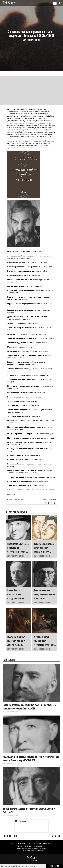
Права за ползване (34, 844)
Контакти (21, 844)
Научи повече (30, 866)
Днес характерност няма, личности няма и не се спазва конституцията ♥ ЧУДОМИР (44, 598)
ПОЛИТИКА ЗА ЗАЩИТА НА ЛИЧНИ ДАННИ (32, 846)
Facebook (45, 503)
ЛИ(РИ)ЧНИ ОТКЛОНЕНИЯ (32, 40)
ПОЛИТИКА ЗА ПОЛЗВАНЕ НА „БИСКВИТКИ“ (31, 850)
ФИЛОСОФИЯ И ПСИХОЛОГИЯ (10, 712)
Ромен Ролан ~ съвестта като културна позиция (16, 594)
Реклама (12, 844)
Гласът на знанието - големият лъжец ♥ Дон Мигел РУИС (17, 641)
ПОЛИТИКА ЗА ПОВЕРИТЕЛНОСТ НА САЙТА (32, 848)
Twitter (48, 503)
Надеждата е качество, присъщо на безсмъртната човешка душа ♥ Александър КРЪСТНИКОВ (18, 552)
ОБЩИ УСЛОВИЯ (49, 844)
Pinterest (33, 861)
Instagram (54, 503)
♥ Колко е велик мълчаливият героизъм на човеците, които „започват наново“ (44, 645)
